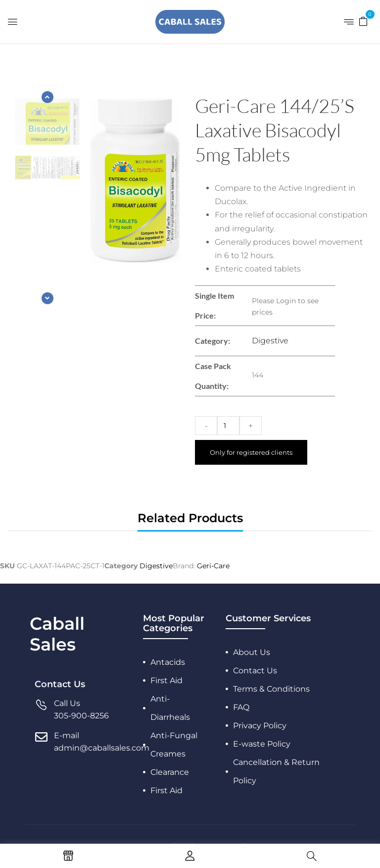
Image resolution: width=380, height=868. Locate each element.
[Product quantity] (228, 426)
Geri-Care (213, 566)
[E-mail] (41, 742)
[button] (363, 21)
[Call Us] (41, 710)
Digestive (270, 341)
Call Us (67, 703)
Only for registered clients (251, 452)
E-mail (67, 735)
